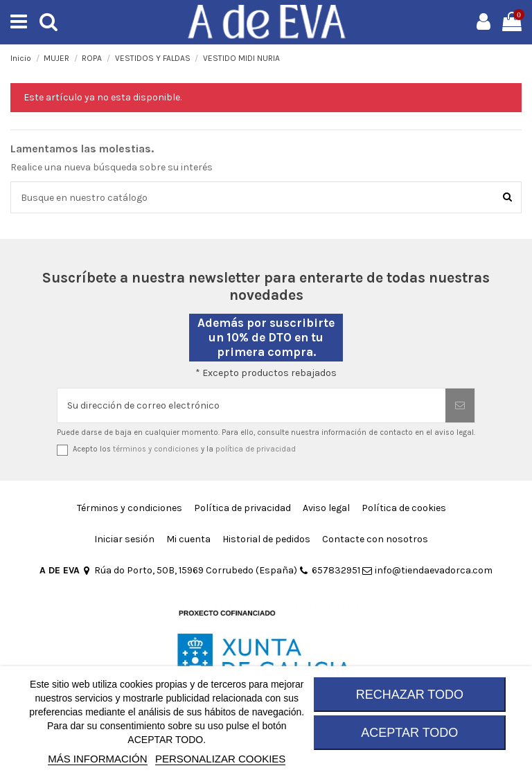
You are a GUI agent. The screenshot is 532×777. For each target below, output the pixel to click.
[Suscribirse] (460, 405)
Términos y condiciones (130, 508)
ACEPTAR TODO (409, 733)
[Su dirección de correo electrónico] (251, 405)
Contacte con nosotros (375, 539)
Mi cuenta (188, 539)
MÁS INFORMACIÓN (97, 759)
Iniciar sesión (124, 539)
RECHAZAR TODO (410, 695)
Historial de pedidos (266, 539)
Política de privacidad (242, 508)
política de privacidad (256, 449)
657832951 (330, 570)
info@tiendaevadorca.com (427, 570)
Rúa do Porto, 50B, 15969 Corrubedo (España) (189, 570)
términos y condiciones (156, 449)
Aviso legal (326, 508)
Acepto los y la (184, 449)
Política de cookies (404, 508)
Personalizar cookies (220, 759)
